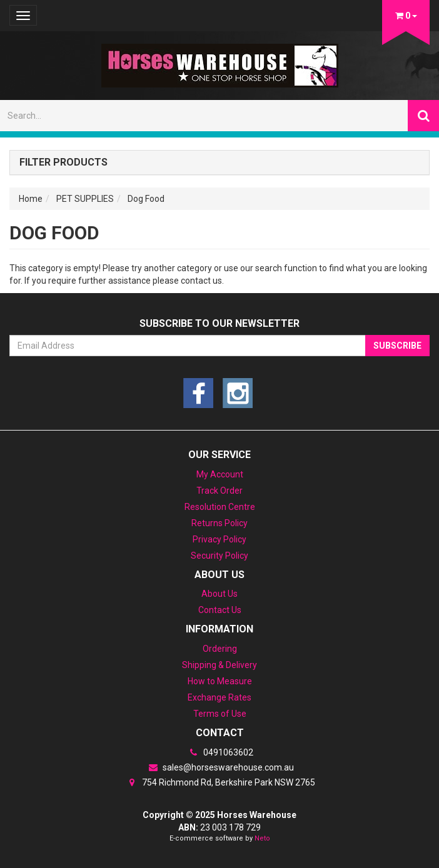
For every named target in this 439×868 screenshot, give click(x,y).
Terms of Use (220, 714)
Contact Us (220, 610)
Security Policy (219, 556)
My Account (220, 474)
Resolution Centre (220, 507)
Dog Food (146, 199)
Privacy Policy (219, 539)
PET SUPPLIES (85, 199)
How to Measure (220, 681)
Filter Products (63, 162)
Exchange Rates (219, 697)
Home (31, 199)
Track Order (219, 491)
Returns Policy (219, 523)
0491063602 (219, 752)
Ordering (220, 649)
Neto (262, 838)
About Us (219, 594)
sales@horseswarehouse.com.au (219, 767)
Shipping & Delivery (219, 665)
